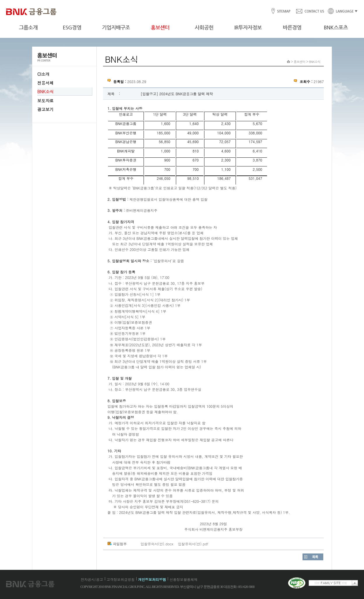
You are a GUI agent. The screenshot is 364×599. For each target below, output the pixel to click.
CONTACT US (310, 12)
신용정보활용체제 (183, 579)
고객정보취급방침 (121, 579)
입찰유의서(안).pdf (193, 544)
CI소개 (43, 74)
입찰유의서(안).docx (157, 544)
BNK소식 (45, 92)
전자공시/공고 (92, 579)
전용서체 (45, 83)
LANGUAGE (341, 12)
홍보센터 (299, 62)
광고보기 (45, 109)
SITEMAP (283, 12)
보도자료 (45, 101)
